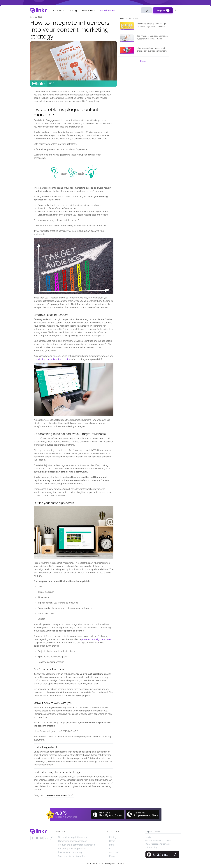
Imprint (148, 837)
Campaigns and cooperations (73, 841)
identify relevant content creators (54, 359)
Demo (112, 841)
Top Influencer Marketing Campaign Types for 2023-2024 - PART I (152, 37)
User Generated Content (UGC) (60, 795)
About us (114, 852)
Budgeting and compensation (73, 848)
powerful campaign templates (96, 639)
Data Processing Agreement (158, 844)
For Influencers (108, 10)
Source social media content (72, 856)
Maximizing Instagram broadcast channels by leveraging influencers (152, 49)
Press (112, 856)
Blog (111, 845)
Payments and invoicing (70, 852)
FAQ (111, 848)
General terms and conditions (158, 840)
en (176, 10)
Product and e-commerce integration (77, 845)
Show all (144, 61)
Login (147, 10)
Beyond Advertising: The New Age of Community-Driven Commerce (151, 25)
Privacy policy (151, 847)
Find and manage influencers (72, 837)
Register (161, 10)
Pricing (73, 10)
